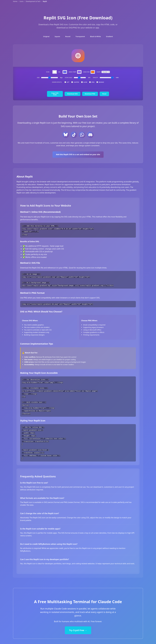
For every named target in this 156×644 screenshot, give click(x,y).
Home (15, 1)
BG (59, 72)
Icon (48, 72)
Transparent (80, 36)
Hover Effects (57, 82)
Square (57, 36)
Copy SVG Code (55, 94)
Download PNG (90, 94)
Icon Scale (69, 78)
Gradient (109, 36)
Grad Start (72, 72)
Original (46, 36)
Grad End (86, 72)
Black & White (95, 36)
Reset (104, 94)
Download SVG (72, 94)
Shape (99, 72)
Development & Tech (33, 1)
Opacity (95, 78)
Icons (22, 1)
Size (38, 78)
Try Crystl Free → (78, 629)
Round (68, 36)
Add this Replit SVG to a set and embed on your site (78, 154)
